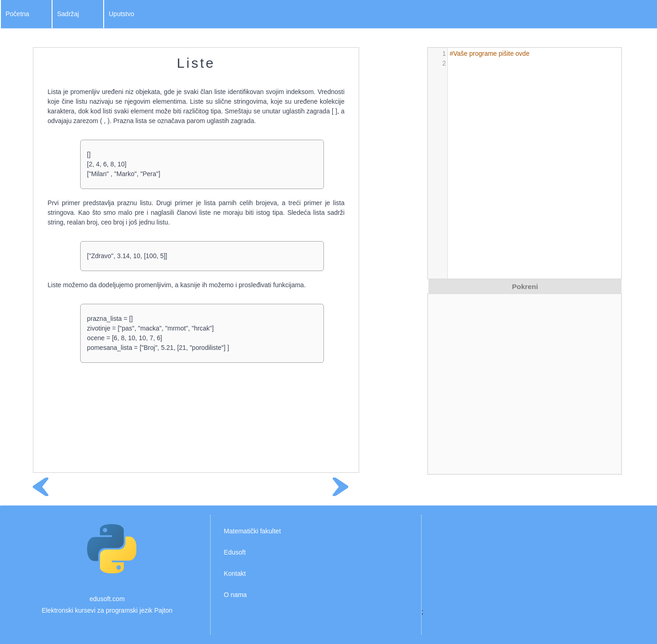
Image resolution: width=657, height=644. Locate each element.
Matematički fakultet (252, 531)
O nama (235, 595)
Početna (17, 14)
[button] (525, 286)
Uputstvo (121, 14)
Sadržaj (68, 14)
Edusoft (235, 552)
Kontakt (235, 573)
